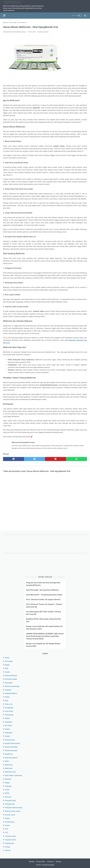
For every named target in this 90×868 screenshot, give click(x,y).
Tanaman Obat (10, 836)
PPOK (7, 793)
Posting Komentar (43, 32)
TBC (7, 829)
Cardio (7, 672)
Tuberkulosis (10, 843)
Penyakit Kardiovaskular (14, 808)
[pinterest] (56, 459)
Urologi (8, 847)
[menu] (4, 16)
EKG (7, 701)
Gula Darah (9, 711)
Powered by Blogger (48, 865)
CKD (7, 668)
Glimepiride (9, 708)
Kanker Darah (10, 740)
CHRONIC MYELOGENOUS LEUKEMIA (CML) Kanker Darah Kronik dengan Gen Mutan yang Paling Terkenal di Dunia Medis (45, 636)
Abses (7, 658)
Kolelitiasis (9, 754)
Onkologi (8, 786)
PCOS (7, 790)
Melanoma (9, 765)
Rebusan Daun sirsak (13, 811)
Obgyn (7, 783)
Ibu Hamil (8, 726)
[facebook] (14, 459)
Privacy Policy (41, 862)
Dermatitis (9, 683)
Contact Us (50, 862)
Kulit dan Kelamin (11, 758)
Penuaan (8, 797)
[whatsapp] (76, 459)
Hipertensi (9, 722)
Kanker (8, 736)
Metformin (9, 768)
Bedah (7, 665)
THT (7, 833)
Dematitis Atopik (11, 679)
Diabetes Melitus (11, 693)
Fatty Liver (9, 704)
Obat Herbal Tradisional (13, 775)
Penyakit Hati (10, 804)
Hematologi (9, 715)
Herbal (7, 718)
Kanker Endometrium (13, 743)
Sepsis (7, 818)
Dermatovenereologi (12, 686)
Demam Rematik (11, 676)
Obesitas (8, 779)
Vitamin (8, 850)
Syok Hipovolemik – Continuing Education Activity (44, 595)
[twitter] (35, 459)
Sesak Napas (10, 822)
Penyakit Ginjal (10, 801)
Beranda (32, 862)
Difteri (7, 697)
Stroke (7, 825)
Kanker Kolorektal (11, 747)
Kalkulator (9, 733)
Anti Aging (9, 661)
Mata (7, 761)
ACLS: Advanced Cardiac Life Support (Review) (43, 600)
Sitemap (59, 862)
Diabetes (8, 690)
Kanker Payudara (11, 751)
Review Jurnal (10, 815)
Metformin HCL (11, 772)
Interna (8, 729)
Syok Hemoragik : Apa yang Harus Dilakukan (42, 590)
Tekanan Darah (11, 840)
